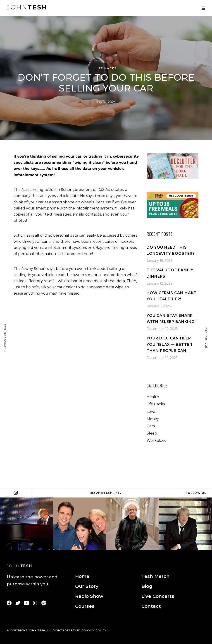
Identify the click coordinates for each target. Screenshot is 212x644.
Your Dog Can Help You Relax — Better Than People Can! (169, 344)
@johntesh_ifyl (106, 493)
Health (153, 397)
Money (153, 419)
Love (151, 412)
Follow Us (196, 493)
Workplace (157, 441)
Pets (151, 426)
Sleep (152, 433)
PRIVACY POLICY (94, 630)
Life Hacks (106, 68)
